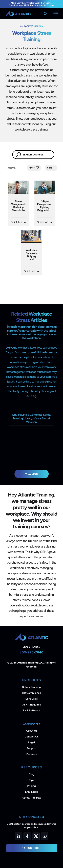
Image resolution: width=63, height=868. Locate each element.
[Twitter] (36, 836)
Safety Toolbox (32, 798)
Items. (12, 168)
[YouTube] (45, 836)
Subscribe (31, 848)
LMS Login (31, 792)
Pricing (32, 786)
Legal (32, 742)
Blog (31, 774)
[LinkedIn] (18, 836)
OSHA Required (32, 705)
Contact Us (31, 737)
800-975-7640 (32, 652)
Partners (32, 754)
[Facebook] (27, 836)
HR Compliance (32, 693)
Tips (31, 780)
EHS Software (31, 710)
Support (32, 748)
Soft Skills (31, 699)
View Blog (32, 474)
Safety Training (31, 687)
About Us (32, 731)
